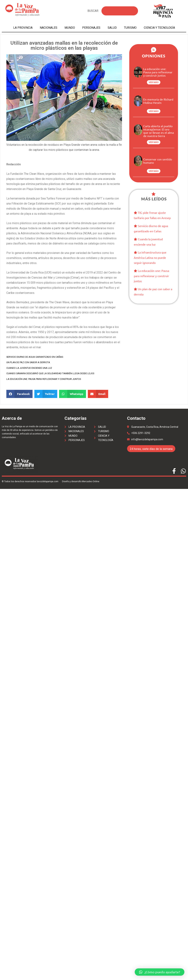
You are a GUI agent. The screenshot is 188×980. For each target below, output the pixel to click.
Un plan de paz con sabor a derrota (28, 362)
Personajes (91, 28)
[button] (160, 972)
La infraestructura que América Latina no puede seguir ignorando (150, 257)
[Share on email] (98, 394)
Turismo (130, 28)
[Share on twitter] (46, 394)
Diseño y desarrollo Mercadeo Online (81, 481)
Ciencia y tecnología (159, 28)
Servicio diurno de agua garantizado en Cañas (35, 357)
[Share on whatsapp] (73, 394)
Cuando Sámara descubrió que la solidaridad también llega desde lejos (50, 373)
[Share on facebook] (19, 394)
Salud (112, 28)
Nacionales (49, 28)
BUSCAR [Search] (93, 11)
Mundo (70, 28)
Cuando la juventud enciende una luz (29, 368)
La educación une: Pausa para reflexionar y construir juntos (44, 379)
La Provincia (23, 28)
